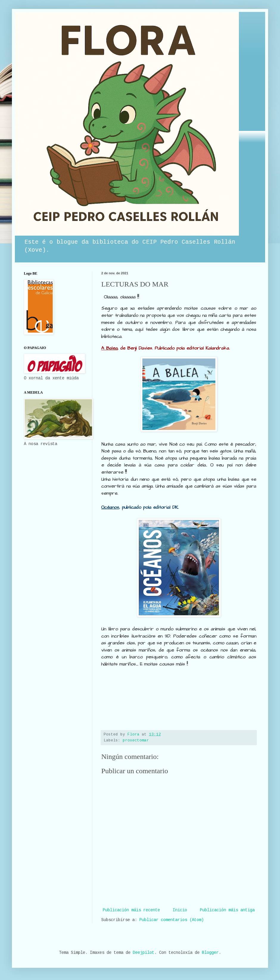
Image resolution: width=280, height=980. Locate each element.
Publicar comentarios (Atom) (172, 920)
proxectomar (136, 741)
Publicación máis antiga (227, 910)
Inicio (180, 910)
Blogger (210, 953)
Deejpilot (144, 953)
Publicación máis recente (131, 910)
